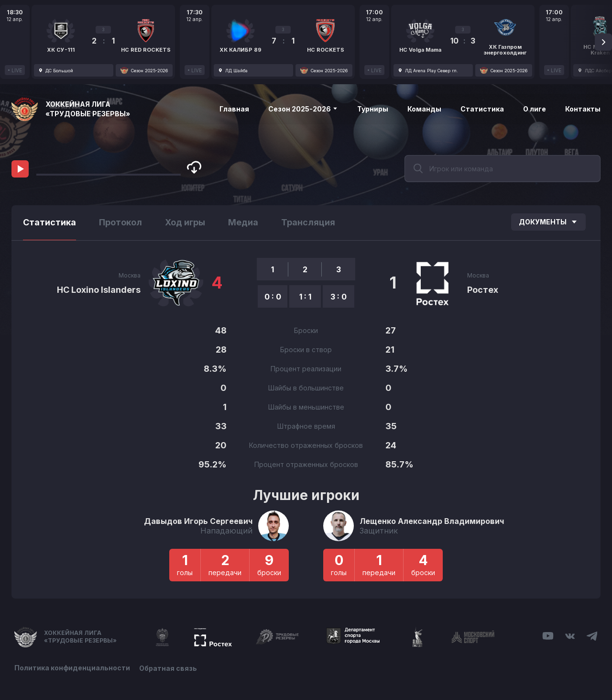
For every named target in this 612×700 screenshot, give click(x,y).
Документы (548, 222)
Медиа (243, 222)
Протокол (120, 222)
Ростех (483, 290)
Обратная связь (169, 668)
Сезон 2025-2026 (303, 109)
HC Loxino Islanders (99, 290)
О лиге (535, 109)
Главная (234, 109)
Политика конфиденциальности (72, 668)
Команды (424, 109)
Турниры (373, 109)
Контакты (583, 109)
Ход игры (185, 222)
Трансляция (308, 222)
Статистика (482, 109)
